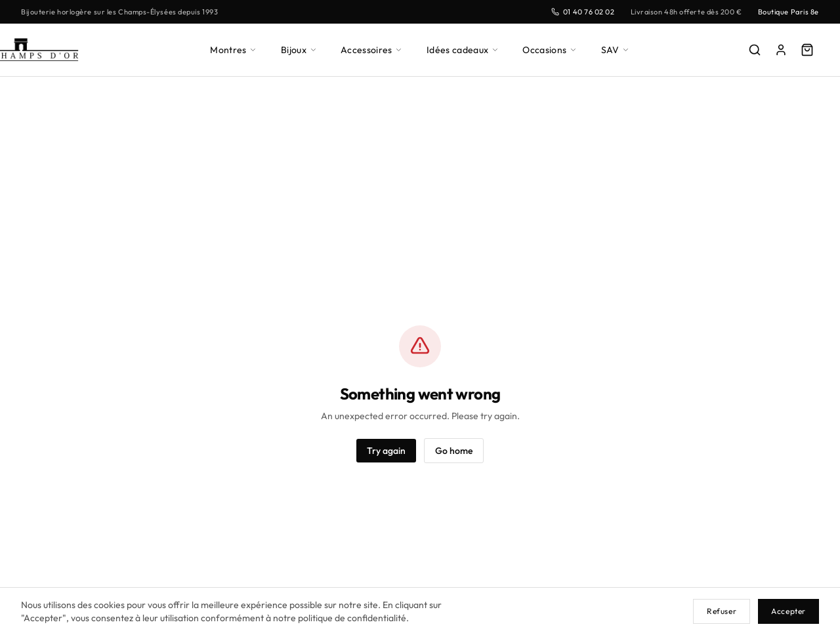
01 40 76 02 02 (574, 11)
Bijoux (301, 50)
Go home (454, 450)
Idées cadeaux (465, 50)
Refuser (720, 611)
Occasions (551, 50)
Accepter (788, 611)
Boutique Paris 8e (786, 11)
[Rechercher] (755, 50)
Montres (234, 50)
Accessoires (375, 50)
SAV (616, 50)
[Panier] (807, 50)
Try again (385, 450)
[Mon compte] (781, 50)
